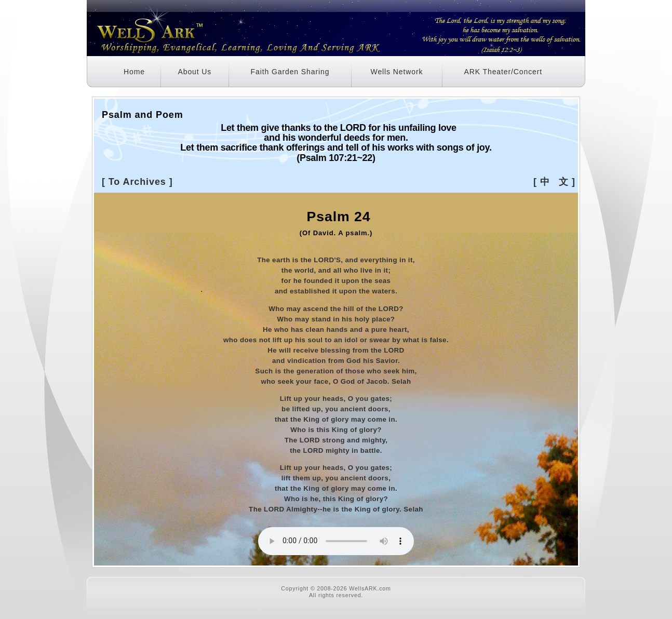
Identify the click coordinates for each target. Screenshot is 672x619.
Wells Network (397, 72)
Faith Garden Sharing (290, 72)
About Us (194, 72)
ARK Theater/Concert (503, 72)
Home (134, 72)
